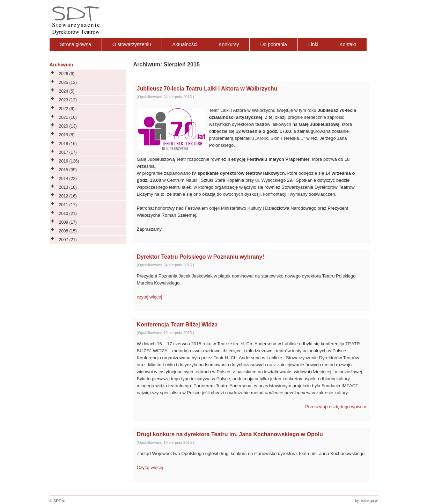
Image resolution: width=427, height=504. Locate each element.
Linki (313, 44)
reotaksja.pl (369, 501)
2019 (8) (67, 135)
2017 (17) (68, 152)
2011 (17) (68, 205)
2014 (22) (68, 179)
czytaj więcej (150, 297)
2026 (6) (67, 74)
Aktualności (185, 44)
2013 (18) (68, 187)
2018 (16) (68, 144)
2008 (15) (68, 231)
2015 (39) (68, 170)
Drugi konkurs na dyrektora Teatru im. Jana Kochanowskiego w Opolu (230, 434)
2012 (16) (68, 196)
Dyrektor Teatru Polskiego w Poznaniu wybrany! (201, 257)
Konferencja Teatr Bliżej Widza (177, 325)
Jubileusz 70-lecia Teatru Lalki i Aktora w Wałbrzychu (207, 89)
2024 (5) (67, 91)
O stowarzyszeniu (132, 44)
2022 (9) (67, 109)
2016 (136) (69, 161)
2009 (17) (68, 222)
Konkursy (229, 44)
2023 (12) (68, 100)
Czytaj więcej (150, 467)
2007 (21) (68, 240)
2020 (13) (68, 126)
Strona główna (76, 44)
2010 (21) (68, 214)
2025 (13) (68, 82)
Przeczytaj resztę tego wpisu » (336, 407)
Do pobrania (273, 44)
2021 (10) (68, 117)
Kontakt (348, 44)
